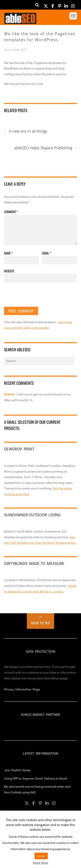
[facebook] (53, 5)
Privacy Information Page (22, 689)
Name (8, 253)
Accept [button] (41, 856)
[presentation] (36, 296)
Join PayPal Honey (17, 770)
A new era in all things (26, 131)
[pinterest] (59, 5)
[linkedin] (66, 5)
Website (9, 271)
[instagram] (73, 5)
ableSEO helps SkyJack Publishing (46, 148)
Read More (40, 862)
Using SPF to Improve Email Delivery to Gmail (35, 778)
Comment (11, 212)
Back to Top (41, 623)
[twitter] (46, 5)
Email (46, 253)
